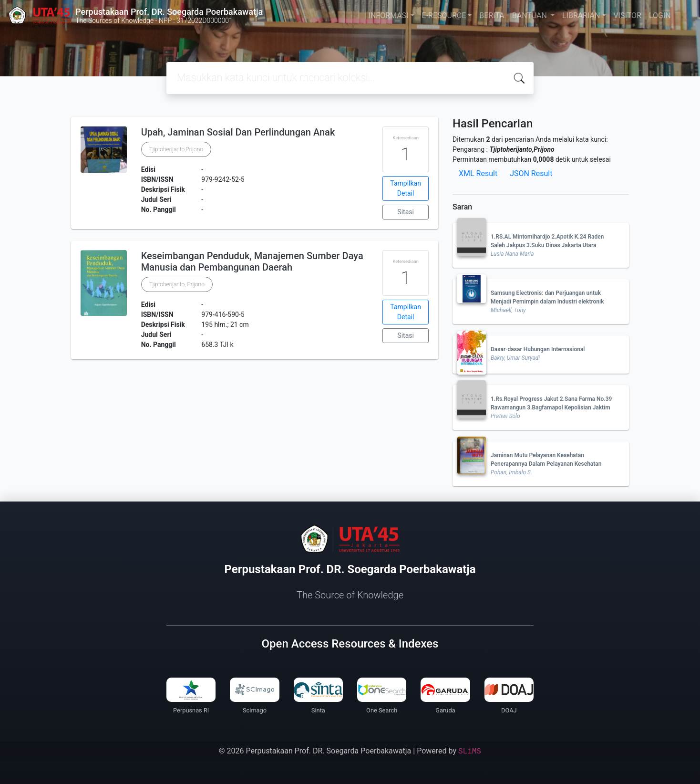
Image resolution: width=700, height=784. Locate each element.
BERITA (492, 16)
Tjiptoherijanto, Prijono (177, 284)
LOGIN (660, 16)
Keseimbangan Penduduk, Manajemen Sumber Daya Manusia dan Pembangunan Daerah (252, 261)
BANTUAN (530, 16)
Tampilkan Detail (406, 188)
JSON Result (531, 173)
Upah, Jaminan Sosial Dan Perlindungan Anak (238, 132)
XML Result (478, 173)
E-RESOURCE (444, 16)
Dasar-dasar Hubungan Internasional (538, 349)
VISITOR (628, 16)
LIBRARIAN (581, 16)
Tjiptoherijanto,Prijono (176, 149)
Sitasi (406, 212)
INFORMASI (389, 16)
